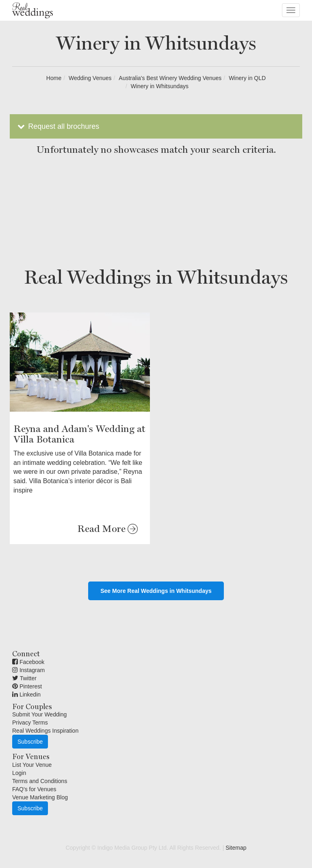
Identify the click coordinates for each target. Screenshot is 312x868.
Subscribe (30, 742)
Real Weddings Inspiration (45, 731)
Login (19, 773)
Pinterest (27, 686)
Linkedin (26, 694)
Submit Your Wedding (39, 714)
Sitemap (236, 848)
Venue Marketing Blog (40, 797)
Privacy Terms (30, 723)
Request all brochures (57, 126)
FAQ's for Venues (34, 789)
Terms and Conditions (40, 781)
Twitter (24, 678)
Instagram (28, 670)
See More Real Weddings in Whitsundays (156, 591)
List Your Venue (32, 765)
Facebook (28, 662)
